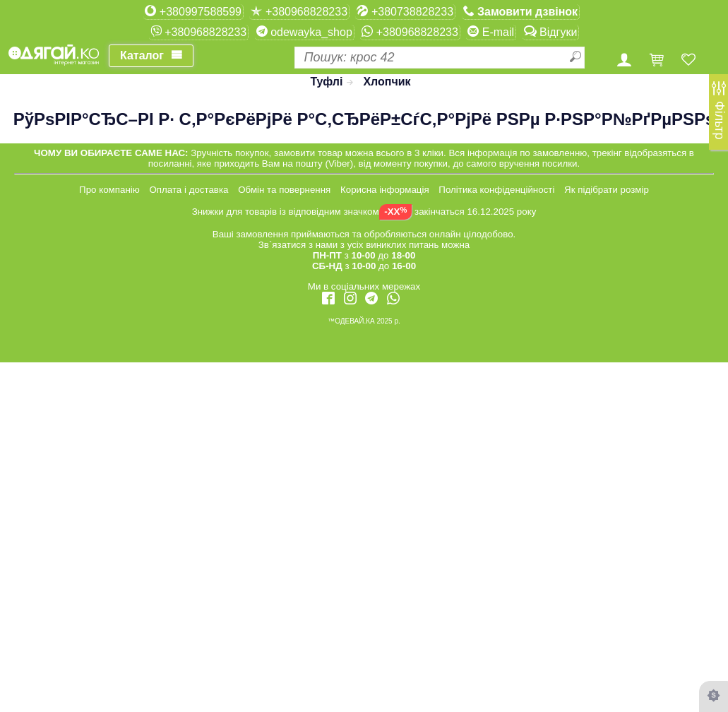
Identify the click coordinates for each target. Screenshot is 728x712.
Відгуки (551, 32)
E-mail (491, 32)
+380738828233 (405, 11)
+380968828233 (299, 11)
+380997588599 (193, 11)
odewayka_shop (304, 32)
